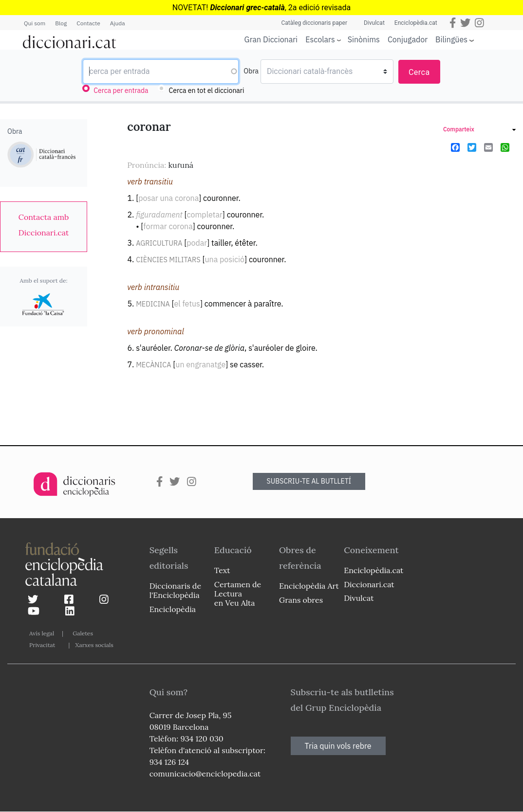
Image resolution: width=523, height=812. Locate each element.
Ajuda (118, 23)
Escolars (320, 39)
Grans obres (301, 600)
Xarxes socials (94, 645)
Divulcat (374, 23)
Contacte (88, 23)
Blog (61, 23)
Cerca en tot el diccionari (207, 90)
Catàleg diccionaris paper (314, 23)
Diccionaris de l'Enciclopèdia (175, 590)
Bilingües (451, 39)
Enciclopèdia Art (309, 586)
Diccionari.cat (369, 584)
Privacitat (42, 645)
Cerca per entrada (121, 90)
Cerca (419, 72)
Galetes (83, 633)
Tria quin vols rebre (338, 746)
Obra (251, 71)
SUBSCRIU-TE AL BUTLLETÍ (309, 481)
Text (222, 570)
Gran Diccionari (271, 39)
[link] (44, 225)
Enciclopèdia (173, 609)
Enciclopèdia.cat (416, 23)
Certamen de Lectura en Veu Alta (238, 594)
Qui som (35, 23)
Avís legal (42, 633)
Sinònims (364, 39)
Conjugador (408, 39)
